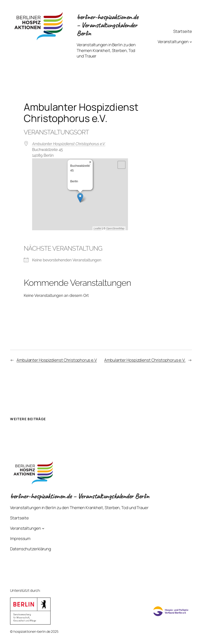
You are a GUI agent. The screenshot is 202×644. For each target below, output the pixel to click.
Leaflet (98, 228)
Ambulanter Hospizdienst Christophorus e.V (57, 360)
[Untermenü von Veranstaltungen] (191, 42)
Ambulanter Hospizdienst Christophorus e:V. (145, 360)
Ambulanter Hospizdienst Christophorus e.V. (69, 144)
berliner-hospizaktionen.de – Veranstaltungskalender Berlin (107, 25)
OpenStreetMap (115, 228)
